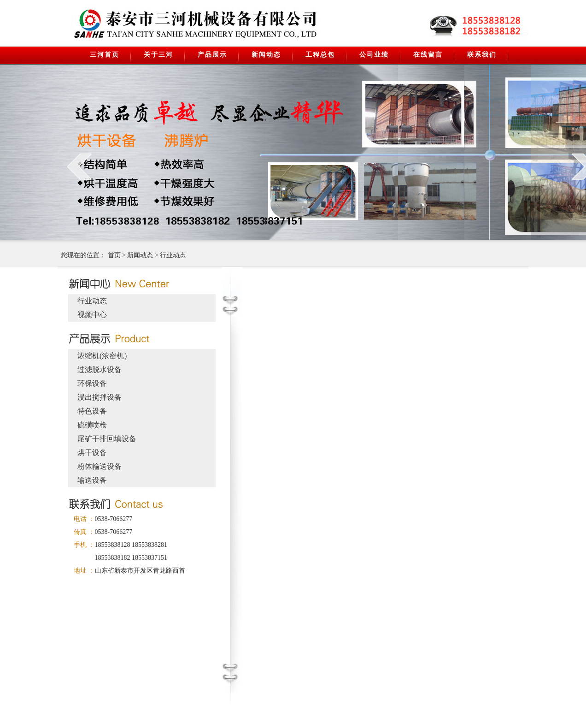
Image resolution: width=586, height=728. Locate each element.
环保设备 (92, 383)
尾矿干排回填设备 (107, 439)
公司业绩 (374, 55)
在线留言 (428, 55)
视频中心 (92, 315)
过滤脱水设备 (100, 370)
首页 (114, 255)
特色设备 (92, 411)
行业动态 (173, 255)
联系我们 (482, 55)
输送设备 (92, 480)
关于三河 (158, 55)
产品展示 (212, 55)
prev (79, 166)
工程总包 (320, 55)
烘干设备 (92, 453)
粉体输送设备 (100, 466)
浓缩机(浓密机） (104, 356)
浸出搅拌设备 (100, 397)
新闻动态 (266, 55)
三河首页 (105, 55)
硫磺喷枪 (92, 425)
